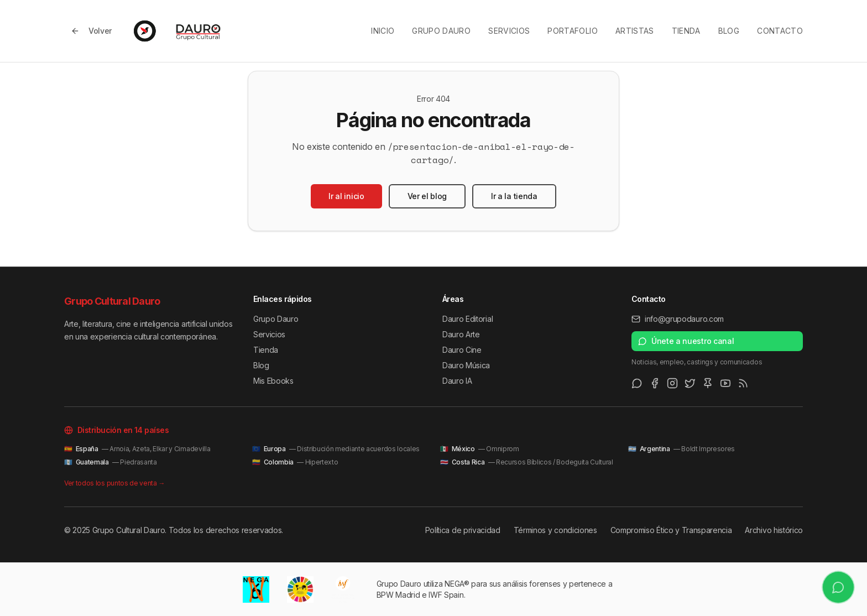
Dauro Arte (461, 334)
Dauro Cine (462, 350)
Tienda (686, 31)
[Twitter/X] (690, 383)
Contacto (780, 31)
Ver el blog (427, 196)
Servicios (509, 31)
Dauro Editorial (468, 319)
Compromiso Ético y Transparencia (671, 530)
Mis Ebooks (273, 381)
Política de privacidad (463, 530)
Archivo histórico (774, 530)
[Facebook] (655, 383)
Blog (729, 31)
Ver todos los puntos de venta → (114, 483)
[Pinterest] (708, 383)
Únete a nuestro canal (686, 341)
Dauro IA (457, 381)
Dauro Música (466, 365)
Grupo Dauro (441, 31)
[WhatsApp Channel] (637, 383)
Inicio (383, 31)
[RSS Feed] (743, 383)
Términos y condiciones (555, 530)
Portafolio (573, 31)
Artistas (635, 31)
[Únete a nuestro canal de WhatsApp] (838, 587)
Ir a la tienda (514, 196)
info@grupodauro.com (678, 319)
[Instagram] (672, 383)
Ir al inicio (346, 196)
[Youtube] (725, 383)
